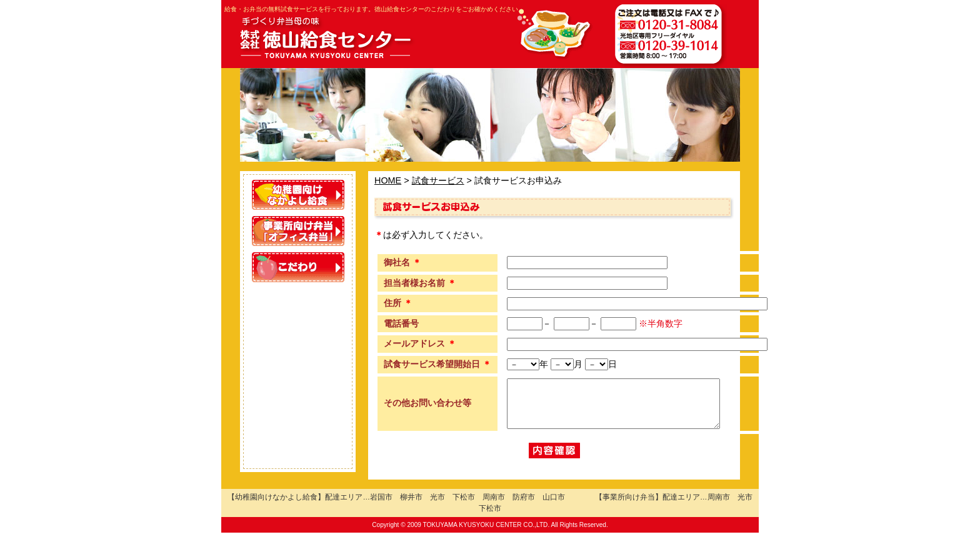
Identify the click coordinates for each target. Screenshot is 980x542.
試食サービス (298, 376)
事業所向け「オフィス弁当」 (298, 231)
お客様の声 (298, 303)
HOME (388, 180)
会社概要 (298, 448)
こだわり (298, 267)
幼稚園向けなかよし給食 (298, 195)
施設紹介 (298, 412)
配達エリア (298, 340)
